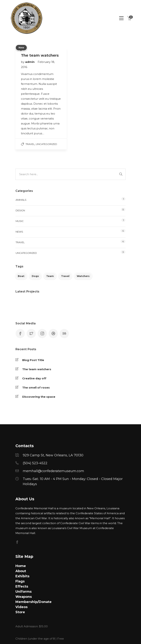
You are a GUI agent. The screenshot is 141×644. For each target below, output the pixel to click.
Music (20, 221)
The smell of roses (36, 388)
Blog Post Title (33, 360)
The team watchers (37, 369)
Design (20, 210)
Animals (21, 200)
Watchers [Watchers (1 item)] (83, 276)
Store (20, 612)
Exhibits (22, 576)
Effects (22, 586)
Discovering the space (39, 397)
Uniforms (23, 592)
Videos (21, 607)
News (19, 232)
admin (30, 62)
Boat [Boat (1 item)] (21, 276)
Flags (20, 581)
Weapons (24, 597)
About (21, 571)
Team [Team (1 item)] (50, 276)
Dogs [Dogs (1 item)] (35, 276)
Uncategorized (46, 144)
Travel (30, 144)
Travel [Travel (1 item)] (65, 276)
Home (21, 566)
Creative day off (34, 378)
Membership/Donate (34, 602)
